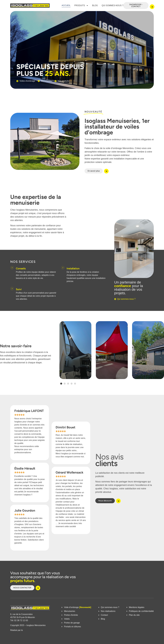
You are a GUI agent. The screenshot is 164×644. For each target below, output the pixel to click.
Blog (95, 5)
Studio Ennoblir (31, 630)
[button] (61, 384)
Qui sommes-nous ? (112, 5)
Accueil (66, 5)
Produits (81, 6)
